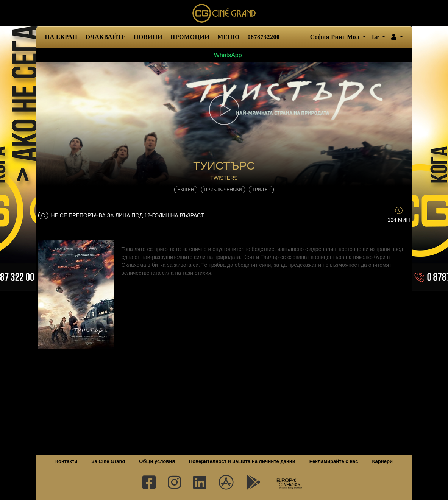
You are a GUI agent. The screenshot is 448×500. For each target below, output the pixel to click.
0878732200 (264, 37)
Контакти (66, 461)
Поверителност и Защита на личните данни (242, 461)
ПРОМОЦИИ (190, 37)
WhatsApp (224, 55)
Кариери (382, 461)
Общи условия (157, 461)
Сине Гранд (224, 13)
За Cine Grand (108, 461)
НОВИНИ (148, 37)
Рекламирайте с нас (334, 461)
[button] (397, 37)
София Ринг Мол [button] (336, 37)
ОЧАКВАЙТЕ (106, 37)
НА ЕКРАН (61, 37)
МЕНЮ (228, 37)
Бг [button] (376, 37)
